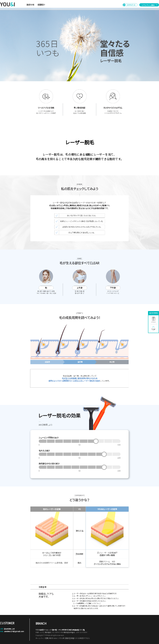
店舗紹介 (41, 5)
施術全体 (30, 5)
